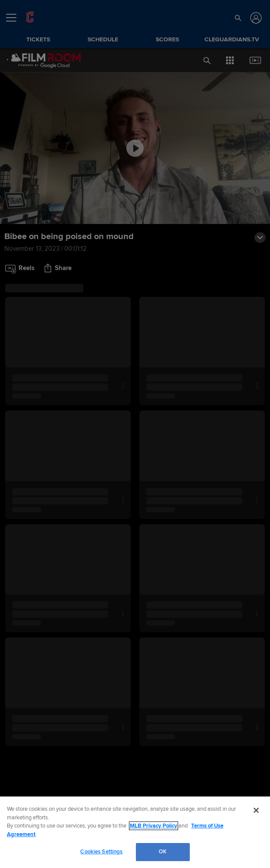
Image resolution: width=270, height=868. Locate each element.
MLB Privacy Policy (154, 826)
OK (163, 852)
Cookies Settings (101, 852)
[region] (135, 832)
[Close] (256, 810)
